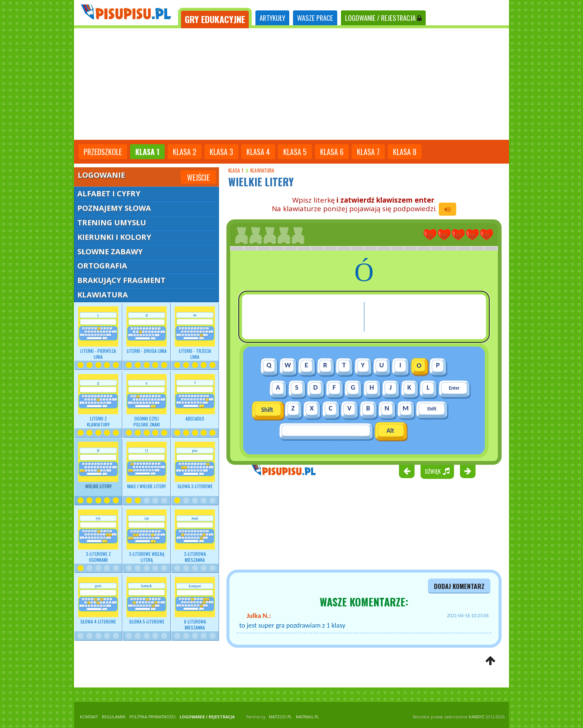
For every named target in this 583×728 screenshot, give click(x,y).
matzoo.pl (280, 717)
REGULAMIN (114, 717)
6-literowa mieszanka (195, 604)
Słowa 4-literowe (98, 601)
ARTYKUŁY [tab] (272, 18)
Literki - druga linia (146, 330)
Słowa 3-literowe (195, 466)
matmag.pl (307, 717)
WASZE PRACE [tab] (315, 18)
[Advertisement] (291, 84)
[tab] (215, 18)
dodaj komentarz (459, 586)
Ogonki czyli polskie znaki (146, 401)
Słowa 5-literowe (146, 601)
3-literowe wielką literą (146, 536)
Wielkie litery (98, 466)
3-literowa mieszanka (195, 536)
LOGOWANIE (383, 18)
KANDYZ (477, 717)
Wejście (198, 177)
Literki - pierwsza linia (98, 333)
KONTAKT (89, 717)
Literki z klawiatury (98, 401)
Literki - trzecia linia (195, 333)
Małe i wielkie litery (146, 466)
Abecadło (195, 398)
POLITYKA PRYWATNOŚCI (152, 717)
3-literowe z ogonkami (98, 536)
